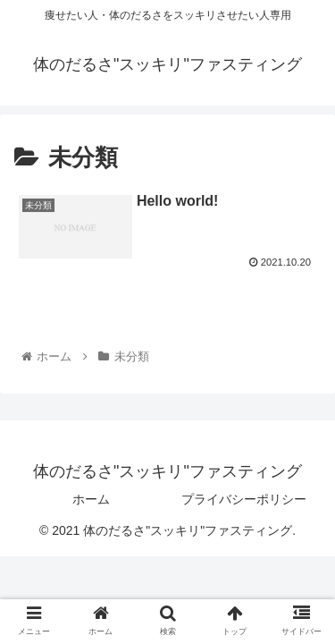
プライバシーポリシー (244, 499)
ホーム (91, 499)
